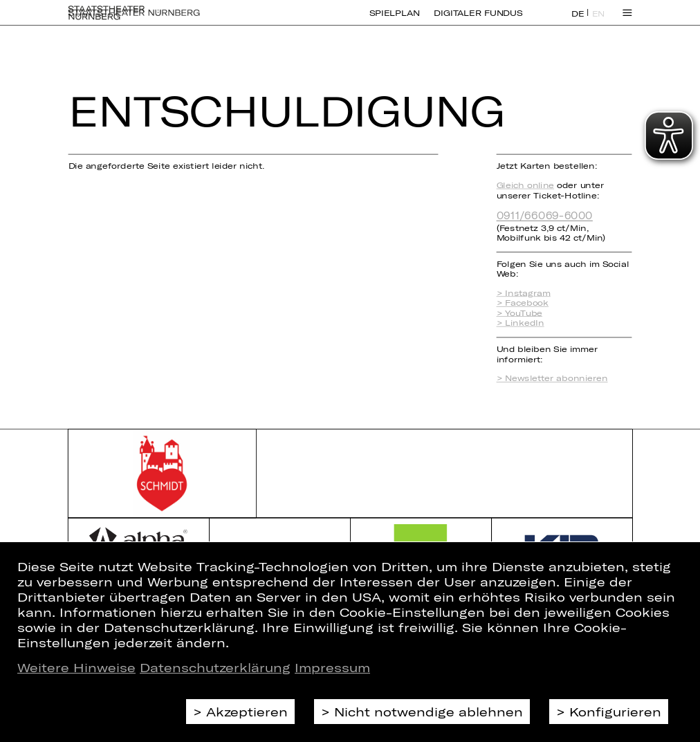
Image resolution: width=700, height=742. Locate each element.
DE (578, 21)
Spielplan (395, 21)
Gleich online (525, 185)
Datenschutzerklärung (215, 667)
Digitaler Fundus (478, 21)
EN (598, 21)
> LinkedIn (521, 322)
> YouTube (519, 313)
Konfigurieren (615, 712)
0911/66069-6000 (545, 215)
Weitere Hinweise (76, 667)
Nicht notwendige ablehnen (429, 712)
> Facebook (523, 303)
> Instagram (524, 293)
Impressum (332, 667)
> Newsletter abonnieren (552, 378)
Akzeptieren (247, 712)
